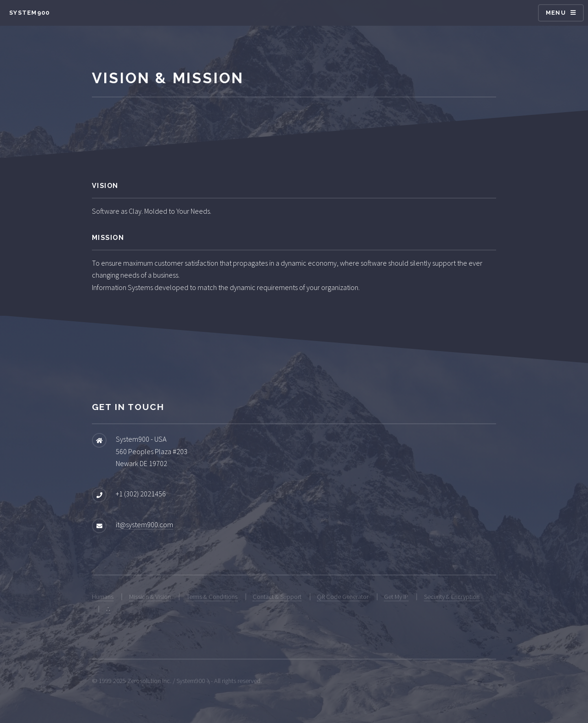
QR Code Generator (343, 597)
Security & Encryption (452, 597)
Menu (556, 13)
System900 (30, 13)
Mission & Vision (150, 597)
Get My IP (396, 597)
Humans (103, 597)
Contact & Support (277, 597)
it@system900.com (144, 524)
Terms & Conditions (212, 597)
